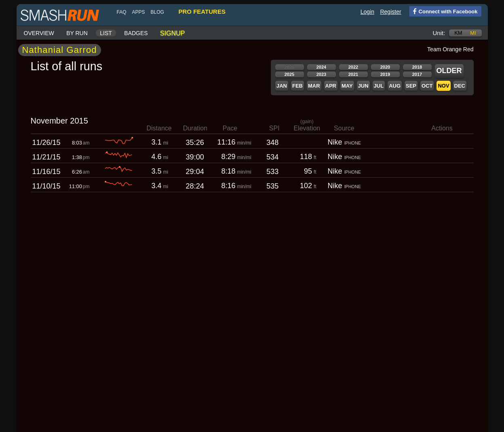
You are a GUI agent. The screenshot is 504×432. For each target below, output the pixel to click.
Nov (443, 86)
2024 (321, 67)
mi (473, 33)
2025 (289, 74)
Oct (427, 86)
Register (390, 12)
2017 (417, 74)
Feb (297, 86)
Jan (282, 86)
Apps (139, 12)
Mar (314, 86)
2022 (353, 67)
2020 (385, 67)
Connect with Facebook (444, 11)
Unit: (439, 33)
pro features (202, 12)
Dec (460, 86)
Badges (136, 33)
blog (157, 12)
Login (367, 12)
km (458, 33)
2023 (321, 74)
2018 (417, 67)
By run (77, 33)
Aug (395, 86)
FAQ (122, 12)
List (106, 33)
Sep (411, 86)
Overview (39, 33)
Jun (363, 86)
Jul (379, 86)
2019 (385, 74)
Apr (331, 86)
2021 (353, 74)
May (347, 86)
